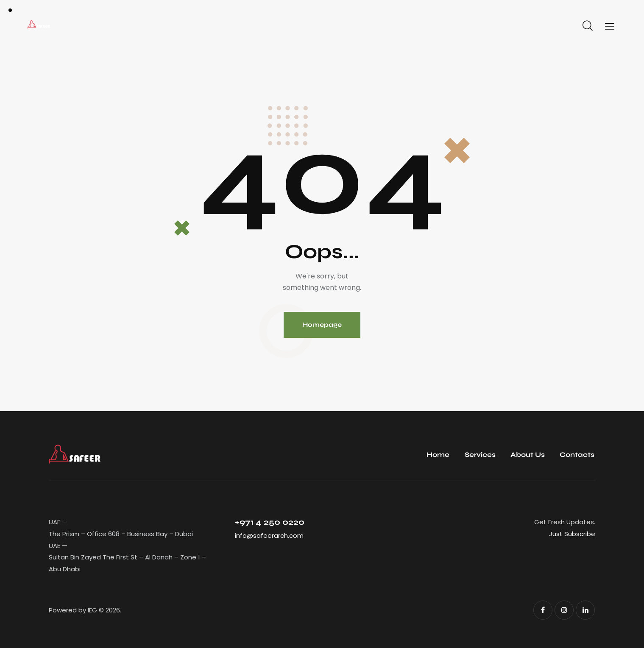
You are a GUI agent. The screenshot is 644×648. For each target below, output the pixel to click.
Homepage (322, 325)
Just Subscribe (572, 534)
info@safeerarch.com (269, 535)
